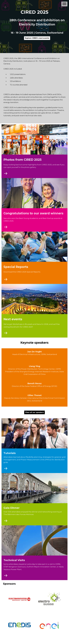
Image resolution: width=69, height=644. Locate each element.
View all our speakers (34, 412)
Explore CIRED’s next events (37, 38)
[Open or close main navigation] (64, 4)
